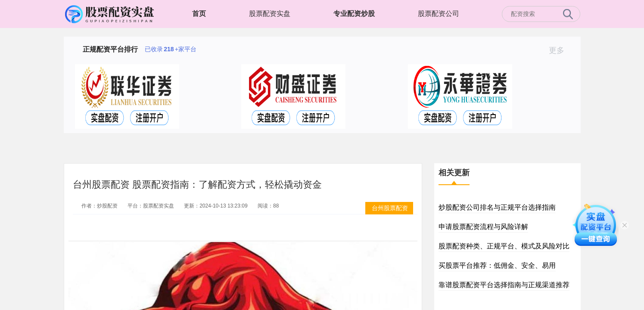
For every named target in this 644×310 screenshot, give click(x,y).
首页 (199, 14)
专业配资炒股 (354, 14)
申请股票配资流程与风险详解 (483, 227)
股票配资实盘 (270, 14)
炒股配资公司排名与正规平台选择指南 (497, 207)
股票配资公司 (439, 14)
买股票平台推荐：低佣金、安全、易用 (497, 265)
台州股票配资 (390, 208)
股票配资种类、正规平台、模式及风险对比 (504, 246)
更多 (560, 50)
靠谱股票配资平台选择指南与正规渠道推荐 (504, 285)
